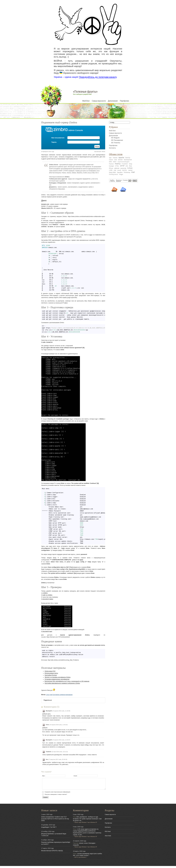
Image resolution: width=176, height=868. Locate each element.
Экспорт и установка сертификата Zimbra (58, 677)
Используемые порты (51, 673)
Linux (48, 695)
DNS (110, 162)
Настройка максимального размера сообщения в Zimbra (62, 683)
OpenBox (120, 172)
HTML (117, 166)
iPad (130, 166)
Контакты (112, 148)
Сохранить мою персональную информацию (56, 794)
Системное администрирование (63, 695)
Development (128, 160)
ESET (115, 162)
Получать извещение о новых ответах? (55, 796)
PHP (133, 172)
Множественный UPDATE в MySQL (52, 853)
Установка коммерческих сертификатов (57, 679)
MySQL (125, 170)
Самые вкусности (99, 101)
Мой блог (86, 101)
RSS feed (108, 833)
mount (119, 170)
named (130, 170)
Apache (121, 158)
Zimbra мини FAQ (50, 671)
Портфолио (124, 101)
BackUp (128, 158)
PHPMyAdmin (114, 174)
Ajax (110, 158)
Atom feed (108, 838)
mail (51, 695)
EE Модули (115, 138)
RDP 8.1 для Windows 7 (81, 859)
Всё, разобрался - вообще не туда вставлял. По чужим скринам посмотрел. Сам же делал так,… (87, 821)
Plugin (121, 174)
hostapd (111, 166)
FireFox (118, 164)
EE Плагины (116, 143)
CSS (116, 160)
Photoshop (127, 172)
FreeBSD (125, 164)
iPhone (111, 168)
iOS (127, 166)
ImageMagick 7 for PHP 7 (49, 829)
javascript (123, 168)
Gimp (130, 164)
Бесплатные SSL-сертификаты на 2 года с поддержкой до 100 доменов (67, 681)
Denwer (120, 160)
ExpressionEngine (124, 162)
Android (115, 158)
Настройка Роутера (51, 675)
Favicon (111, 164)
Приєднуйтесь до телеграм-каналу (98, 77)
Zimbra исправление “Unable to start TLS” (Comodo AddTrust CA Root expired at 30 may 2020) (55, 821)
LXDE (111, 170)
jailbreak (117, 168)
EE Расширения (117, 140)
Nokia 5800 (112, 172)
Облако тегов (116, 154)
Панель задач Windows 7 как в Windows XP (86, 824)
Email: (86, 776)
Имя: (54, 776)
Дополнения (113, 101)
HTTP (122, 166)
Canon (111, 160)
